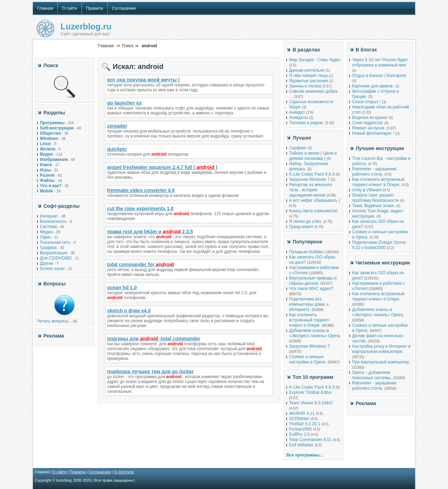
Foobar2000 (300, 429)
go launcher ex (124, 103)
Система (48, 227)
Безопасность (53, 221)
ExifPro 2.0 (299, 434)
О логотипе (124, 472)
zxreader (117, 126)
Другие (47, 263)
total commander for (141, 264)
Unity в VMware (367, 190)
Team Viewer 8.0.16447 (311, 403)
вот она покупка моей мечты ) (143, 80)
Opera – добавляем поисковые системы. (372, 375)
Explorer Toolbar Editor (310, 392)
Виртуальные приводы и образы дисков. (313, 281)
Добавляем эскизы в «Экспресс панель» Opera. (315, 333)
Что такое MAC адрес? (311, 289)
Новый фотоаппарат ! (373, 133)
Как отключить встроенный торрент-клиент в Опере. (310, 320)
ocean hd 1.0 (122, 288)
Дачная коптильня (307, 70)
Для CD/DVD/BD (56, 258)
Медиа (46, 232)
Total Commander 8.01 (310, 440)
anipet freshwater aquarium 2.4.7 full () (162, 167)
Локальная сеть (55, 242)
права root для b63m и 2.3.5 (150, 232)
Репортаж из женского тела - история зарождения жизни (311, 190)
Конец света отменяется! (313, 211)
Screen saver (52, 269)
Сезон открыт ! (366, 102)
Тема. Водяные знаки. (373, 206)
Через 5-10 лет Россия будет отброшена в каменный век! (380, 62)
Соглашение (100, 472)
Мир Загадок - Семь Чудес (315, 60)
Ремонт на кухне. (369, 128)
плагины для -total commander (154, 339)
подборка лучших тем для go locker (150, 371)
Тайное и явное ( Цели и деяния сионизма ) (313, 156)
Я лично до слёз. (306, 221)
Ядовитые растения (309, 81)
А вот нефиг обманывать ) (315, 200)
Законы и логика (305, 86)
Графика (48, 248)
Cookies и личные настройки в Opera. (308, 359)
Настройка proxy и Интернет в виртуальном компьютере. (381, 349)
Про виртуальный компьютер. (381, 362)
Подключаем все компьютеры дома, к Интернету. (309, 304)
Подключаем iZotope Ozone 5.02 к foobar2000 (379, 245)
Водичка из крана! (370, 118)
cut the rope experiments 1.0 (140, 208)
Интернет (49, 216)
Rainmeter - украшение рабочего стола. (374, 172)
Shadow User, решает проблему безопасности (375, 198)
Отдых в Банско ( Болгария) (379, 76)
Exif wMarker (301, 445)
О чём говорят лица (308, 76)
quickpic (117, 149)
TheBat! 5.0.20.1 (305, 424)
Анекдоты (299, 118)
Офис (45, 237)
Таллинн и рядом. (306, 123)
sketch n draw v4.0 (129, 311)
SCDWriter (299, 419)
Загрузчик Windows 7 (309, 179)
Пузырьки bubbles (306, 252)
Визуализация (54, 253)
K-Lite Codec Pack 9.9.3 (312, 174)
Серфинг (298, 148)
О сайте (59, 472)
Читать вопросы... (54, 321)
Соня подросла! (367, 123)
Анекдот (297, 112)
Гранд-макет (301, 227)
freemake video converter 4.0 (141, 190)
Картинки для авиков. (373, 86)
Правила (78, 472)
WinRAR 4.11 (302, 413)
